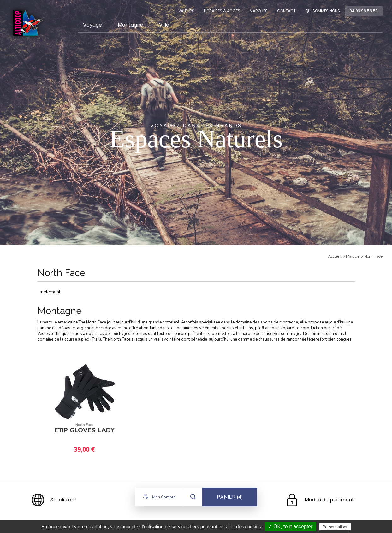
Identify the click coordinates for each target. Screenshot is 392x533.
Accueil (335, 256)
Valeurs (186, 11)
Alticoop (27, 23)
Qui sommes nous (323, 11)
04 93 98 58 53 (364, 11)
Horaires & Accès (222, 11)
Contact (286, 11)
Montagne (131, 25)
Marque (353, 256)
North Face (373, 256)
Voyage (92, 25)
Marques (259, 11)
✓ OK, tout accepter (290, 527)
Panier (230, 498)
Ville (164, 25)
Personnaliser (335, 527)
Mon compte (159, 498)
